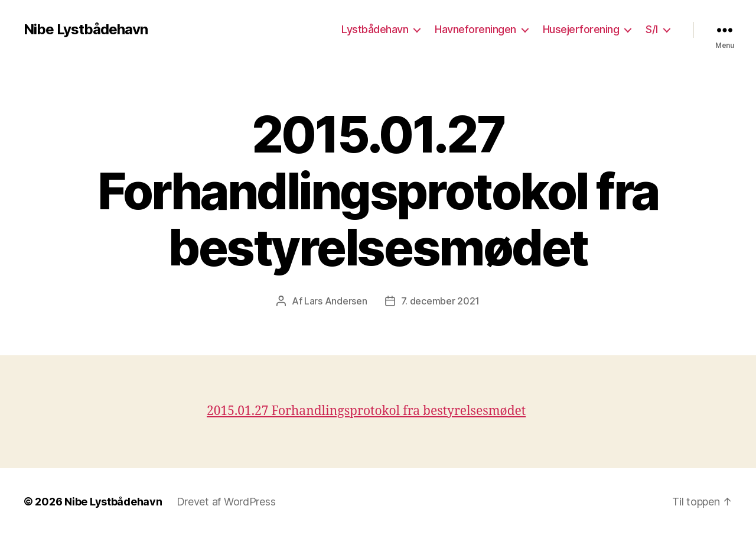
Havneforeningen (475, 29)
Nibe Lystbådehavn (86, 30)
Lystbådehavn (375, 29)
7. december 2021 (441, 301)
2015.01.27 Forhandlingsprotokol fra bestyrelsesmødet (366, 411)
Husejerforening (581, 29)
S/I (652, 29)
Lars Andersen (336, 301)
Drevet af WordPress (226, 502)
